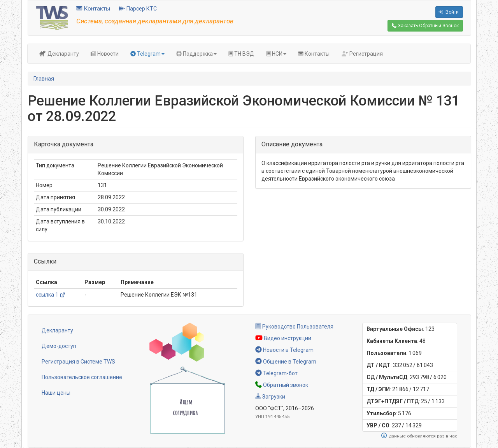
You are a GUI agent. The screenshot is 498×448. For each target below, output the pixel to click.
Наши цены (56, 393)
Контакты (93, 9)
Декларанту (59, 54)
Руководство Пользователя (294, 327)
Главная (44, 79)
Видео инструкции (283, 338)
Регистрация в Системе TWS (78, 362)
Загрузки (270, 397)
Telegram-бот (276, 373)
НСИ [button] (276, 54)
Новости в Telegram (284, 350)
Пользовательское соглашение (82, 377)
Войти (449, 12)
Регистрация (362, 54)
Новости (105, 54)
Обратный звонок (282, 385)
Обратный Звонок (425, 26)
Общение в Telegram (286, 362)
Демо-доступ (59, 346)
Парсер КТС (138, 9)
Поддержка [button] (196, 54)
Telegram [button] (147, 54)
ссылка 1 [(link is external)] (50, 295)
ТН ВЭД (241, 54)
